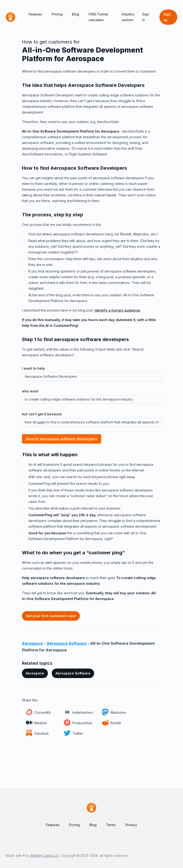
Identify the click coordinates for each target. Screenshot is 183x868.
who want (30, 391)
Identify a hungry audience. (118, 310)
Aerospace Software (73, 673)
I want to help (33, 368)
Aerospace (35, 673)
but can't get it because (42, 414)
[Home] (10, 17)
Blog (76, 14)
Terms (111, 825)
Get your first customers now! (51, 616)
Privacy (131, 825)
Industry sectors (128, 17)
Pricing (57, 14)
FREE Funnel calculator (98, 17)
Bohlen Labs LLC (45, 856)
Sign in (146, 17)
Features (35, 14)
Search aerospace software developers (62, 439)
